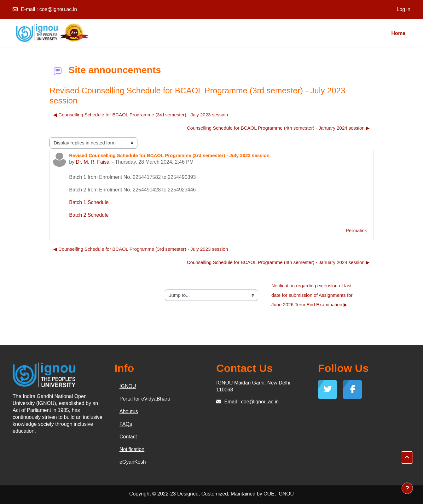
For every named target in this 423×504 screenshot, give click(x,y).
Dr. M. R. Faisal (93, 162)
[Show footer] (407, 488)
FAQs (126, 424)
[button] (407, 458)
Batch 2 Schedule (89, 215)
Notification (132, 449)
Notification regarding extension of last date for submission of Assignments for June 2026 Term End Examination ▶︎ (313, 295)
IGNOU (128, 386)
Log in (403, 9)
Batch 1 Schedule (89, 202)
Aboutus (129, 411)
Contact (128, 437)
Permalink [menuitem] (356, 230)
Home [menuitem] (398, 33)
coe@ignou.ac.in (58, 9)
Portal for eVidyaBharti (145, 399)
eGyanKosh (133, 462)
